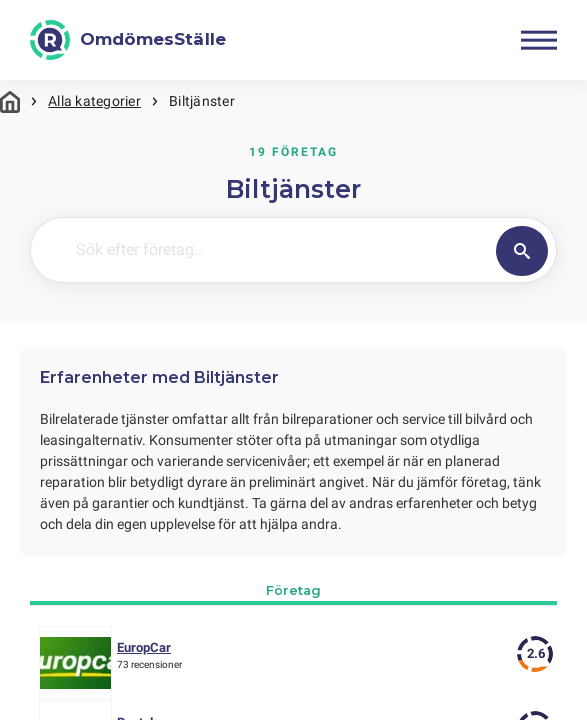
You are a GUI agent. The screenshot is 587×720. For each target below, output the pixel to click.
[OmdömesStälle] (128, 40)
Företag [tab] (293, 590)
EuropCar (144, 647)
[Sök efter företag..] (306, 250)
